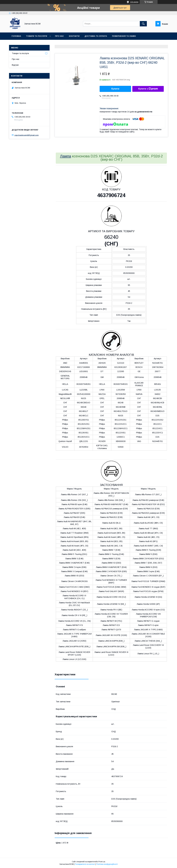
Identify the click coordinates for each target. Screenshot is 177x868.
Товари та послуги (37, 36)
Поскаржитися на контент (85, 864)
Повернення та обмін (124, 36)
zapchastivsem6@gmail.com (26, 135)
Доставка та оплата (96, 36)
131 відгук (134, 2)
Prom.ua (102, 862)
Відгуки (15, 65)
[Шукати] (143, 24)
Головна (16, 36)
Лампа (66, 156)
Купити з (148, 89)
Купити (115, 89)
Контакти (74, 36)
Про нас (59, 36)
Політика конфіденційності (107, 864)
